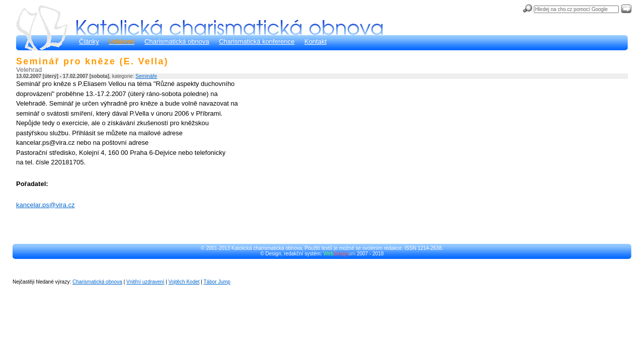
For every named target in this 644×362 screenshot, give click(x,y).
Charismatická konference (257, 41)
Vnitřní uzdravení (145, 282)
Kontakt (315, 41)
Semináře (146, 76)
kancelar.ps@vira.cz (46, 205)
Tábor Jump (217, 282)
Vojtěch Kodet (184, 282)
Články (89, 41)
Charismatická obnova (177, 41)
